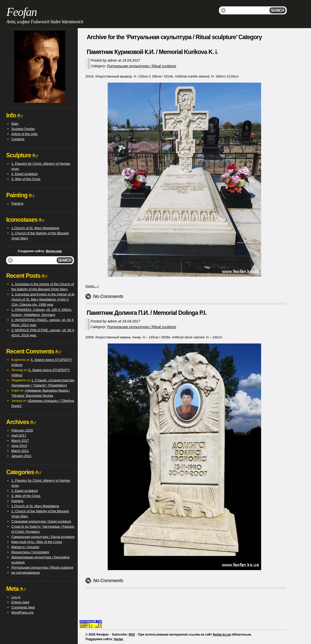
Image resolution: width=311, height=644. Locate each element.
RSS (132, 635)
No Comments (108, 296)
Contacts (18, 139)
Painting (17, 203)
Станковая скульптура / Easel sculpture (41, 521)
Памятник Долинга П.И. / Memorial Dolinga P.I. (147, 313)
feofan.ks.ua (222, 635)
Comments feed (23, 607)
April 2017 (19, 435)
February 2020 (22, 430)
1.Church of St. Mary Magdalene (35, 228)
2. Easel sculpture (24, 174)
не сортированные (25, 573)
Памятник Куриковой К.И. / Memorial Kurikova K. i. (152, 52)
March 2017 (20, 441)
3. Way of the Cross (26, 179)
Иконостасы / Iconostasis (30, 552)
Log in (16, 597)
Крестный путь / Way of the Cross (37, 542)
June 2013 (19, 446)
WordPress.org (22, 612)
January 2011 (21, 456)
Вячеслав (54, 251)
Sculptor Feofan (23, 129)
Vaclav (118, 639)
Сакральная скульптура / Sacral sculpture (43, 537)
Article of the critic (24, 134)
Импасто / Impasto (25, 547)
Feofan (21, 12)
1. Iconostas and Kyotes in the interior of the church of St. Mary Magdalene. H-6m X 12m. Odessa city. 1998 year (44, 299)
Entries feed (20, 602)
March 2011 (20, 451)
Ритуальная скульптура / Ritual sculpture (142, 66)
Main (15, 124)
